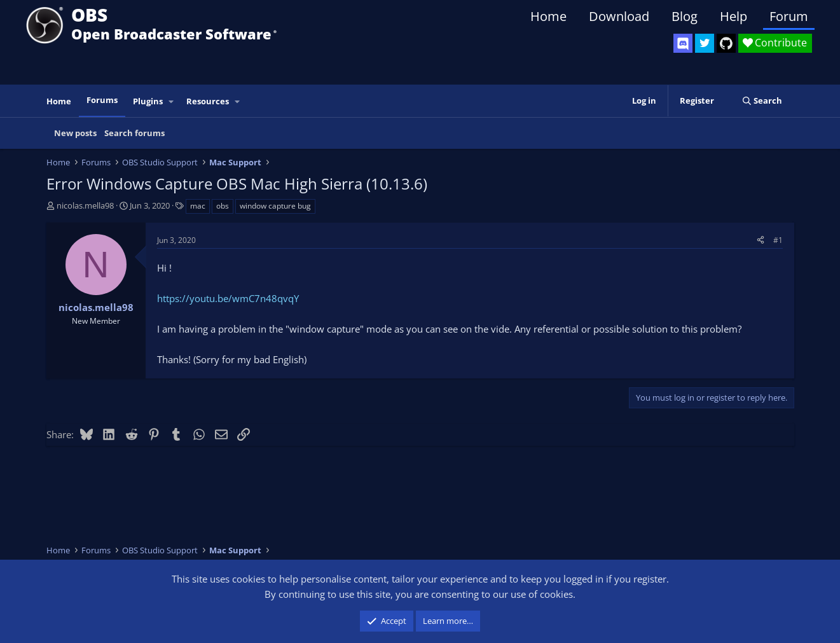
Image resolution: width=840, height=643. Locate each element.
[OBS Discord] (683, 43)
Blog (685, 16)
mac (198, 206)
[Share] (761, 240)
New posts (75, 133)
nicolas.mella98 (85, 205)
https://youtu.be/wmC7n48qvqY (228, 298)
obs (223, 206)
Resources (208, 101)
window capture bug (275, 206)
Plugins (148, 101)
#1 (778, 240)
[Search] (762, 101)
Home (548, 16)
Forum (789, 16)
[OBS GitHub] (726, 43)
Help (733, 16)
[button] (171, 101)
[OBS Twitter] (705, 43)
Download (619, 16)
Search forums (134, 133)
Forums (102, 100)
